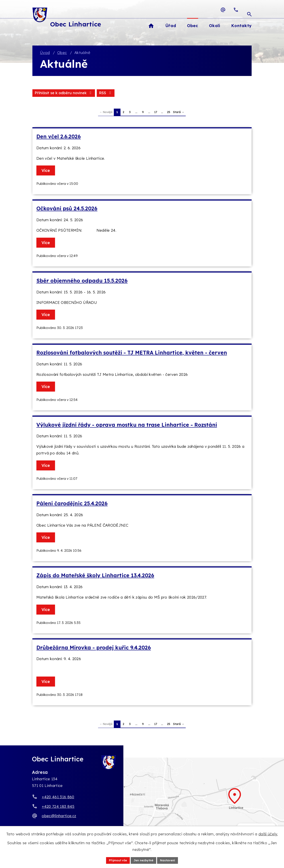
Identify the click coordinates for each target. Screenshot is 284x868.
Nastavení (170, 860)
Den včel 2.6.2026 (59, 137)
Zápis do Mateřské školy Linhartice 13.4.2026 (95, 576)
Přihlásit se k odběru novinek (85, 93)
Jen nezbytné (144, 860)
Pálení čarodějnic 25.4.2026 (72, 504)
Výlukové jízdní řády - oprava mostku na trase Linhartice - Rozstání (127, 425)
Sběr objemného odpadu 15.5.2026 (82, 281)
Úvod (45, 53)
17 (156, 113)
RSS (41, 93)
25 (169, 113)
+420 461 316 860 (58, 797)
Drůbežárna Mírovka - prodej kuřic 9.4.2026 (94, 648)
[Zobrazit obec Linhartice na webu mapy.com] (142, 801)
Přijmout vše (116, 860)
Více (47, 171)
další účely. (268, 833)
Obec (62, 53)
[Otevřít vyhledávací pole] (249, 10)
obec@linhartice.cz (59, 816)
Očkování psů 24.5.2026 (67, 209)
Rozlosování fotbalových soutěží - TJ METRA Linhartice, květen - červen (132, 353)
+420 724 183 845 (58, 807)
